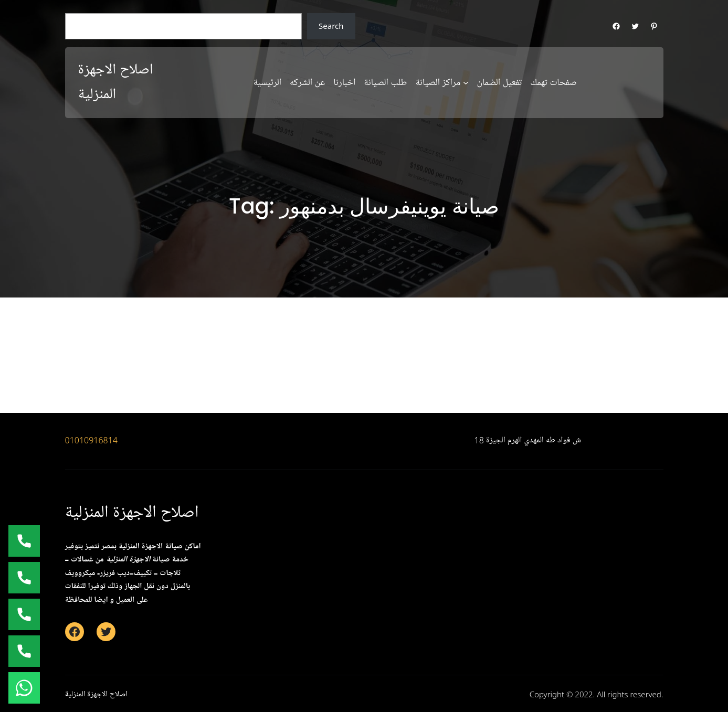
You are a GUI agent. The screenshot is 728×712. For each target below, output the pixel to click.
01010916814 (92, 440)
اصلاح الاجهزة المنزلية (132, 512)
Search (331, 26)
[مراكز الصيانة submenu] (466, 83)
